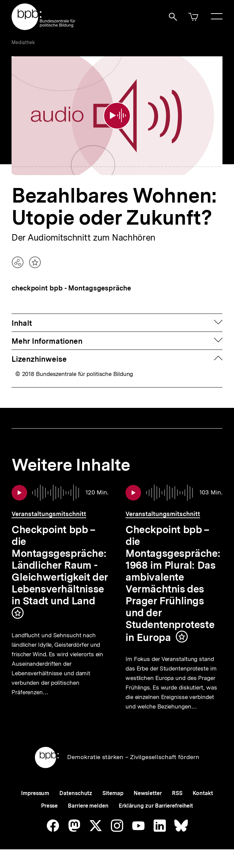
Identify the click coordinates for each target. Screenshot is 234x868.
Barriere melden (88, 816)
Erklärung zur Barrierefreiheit (156, 816)
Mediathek (23, 42)
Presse (49, 816)
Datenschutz (76, 803)
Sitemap (113, 803)
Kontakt (203, 803)
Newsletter (148, 803)
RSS (177, 803)
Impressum (35, 803)
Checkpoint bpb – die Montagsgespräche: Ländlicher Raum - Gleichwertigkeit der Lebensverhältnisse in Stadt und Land (60, 559)
